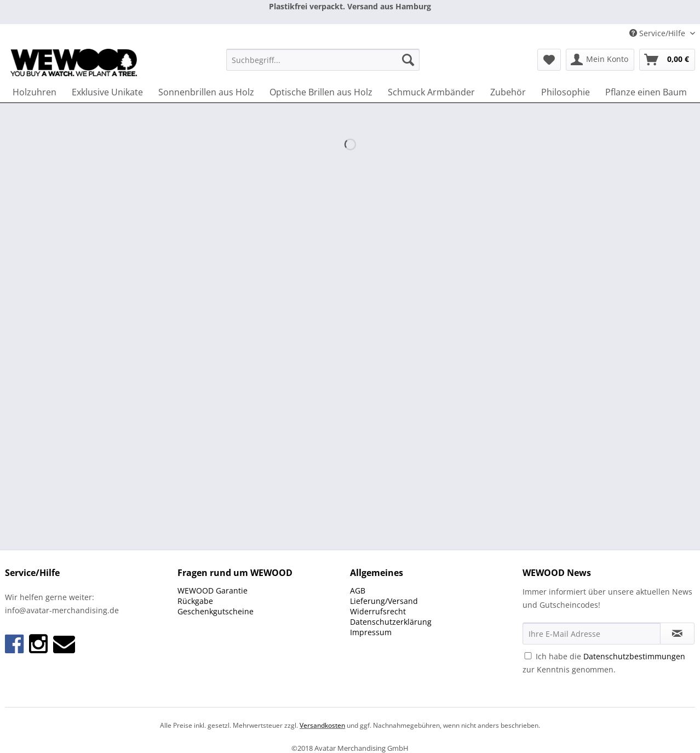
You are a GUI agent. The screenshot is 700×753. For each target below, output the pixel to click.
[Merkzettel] (549, 60)
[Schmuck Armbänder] (431, 92)
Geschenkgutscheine (216, 611)
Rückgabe (195, 601)
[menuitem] (323, 65)
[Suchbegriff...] (323, 60)
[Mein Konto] (600, 60)
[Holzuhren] (35, 92)
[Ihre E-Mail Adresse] (592, 634)
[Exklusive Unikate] (107, 92)
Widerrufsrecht (378, 611)
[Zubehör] (508, 92)
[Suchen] (408, 60)
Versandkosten (322, 725)
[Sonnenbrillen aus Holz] (206, 92)
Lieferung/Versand (384, 601)
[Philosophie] (566, 92)
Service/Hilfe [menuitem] (658, 33)
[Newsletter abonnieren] (677, 634)
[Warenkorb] (667, 60)
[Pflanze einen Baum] (646, 92)
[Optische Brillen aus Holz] (321, 92)
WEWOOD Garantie (213, 591)
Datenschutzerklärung (391, 622)
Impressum (371, 632)
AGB (358, 591)
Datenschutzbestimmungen (634, 656)
